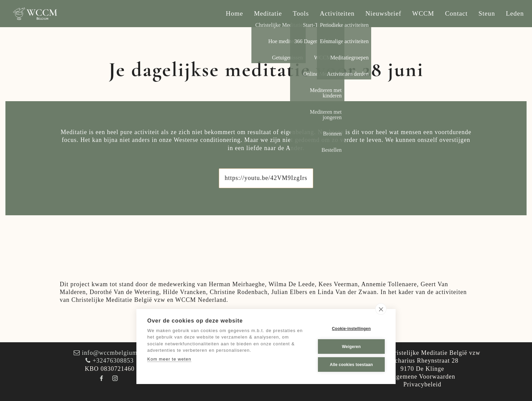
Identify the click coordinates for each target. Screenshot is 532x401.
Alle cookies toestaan (351, 365)
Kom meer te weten (169, 359)
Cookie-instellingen (351, 329)
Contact (457, 13)
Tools (301, 13)
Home (235, 13)
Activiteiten (337, 13)
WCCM (423, 13)
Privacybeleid (422, 384)
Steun (487, 13)
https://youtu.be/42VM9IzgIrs (266, 178)
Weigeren (351, 347)
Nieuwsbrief (383, 13)
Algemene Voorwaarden (422, 377)
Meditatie (268, 13)
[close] (381, 309)
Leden (515, 13)
